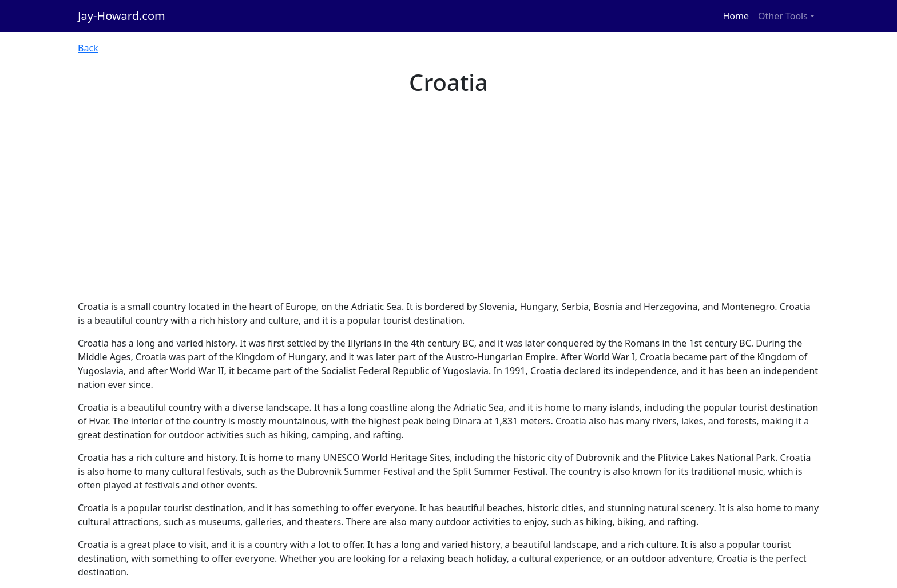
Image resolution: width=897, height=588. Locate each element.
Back (88, 48)
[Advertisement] (449, 214)
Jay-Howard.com (122, 16)
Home (736, 16)
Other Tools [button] (783, 16)
